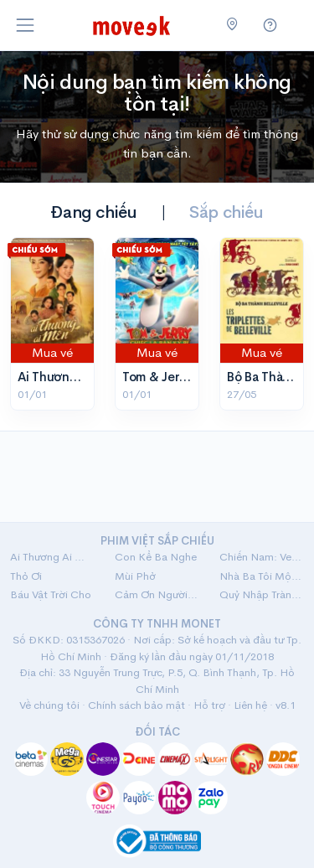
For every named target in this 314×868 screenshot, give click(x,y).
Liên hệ (250, 705)
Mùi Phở (135, 576)
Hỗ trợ (209, 705)
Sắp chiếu (226, 212)
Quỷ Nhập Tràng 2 (262, 594)
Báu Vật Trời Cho (51, 594)
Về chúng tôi (49, 705)
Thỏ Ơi (26, 576)
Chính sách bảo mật (136, 705)
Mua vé (52, 352)
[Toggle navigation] (25, 25)
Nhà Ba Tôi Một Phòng (262, 576)
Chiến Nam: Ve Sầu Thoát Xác (262, 557)
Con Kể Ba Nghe (156, 557)
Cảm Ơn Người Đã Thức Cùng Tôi (157, 594)
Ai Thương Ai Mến (69, 377)
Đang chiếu (93, 212)
